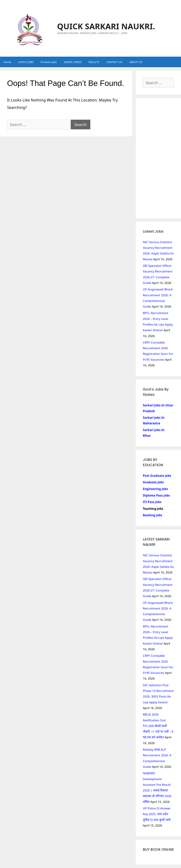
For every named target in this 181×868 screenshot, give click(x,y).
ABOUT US (136, 62)
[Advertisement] (158, 158)
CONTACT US (114, 62)
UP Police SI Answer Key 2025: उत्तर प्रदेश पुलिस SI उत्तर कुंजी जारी (157, 814)
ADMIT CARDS (73, 62)
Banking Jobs (153, 515)
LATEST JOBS (26, 62)
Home (7, 62)
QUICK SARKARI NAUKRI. (106, 26)
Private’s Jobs (49, 62)
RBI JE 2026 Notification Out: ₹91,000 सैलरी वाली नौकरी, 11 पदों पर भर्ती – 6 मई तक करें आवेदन (158, 726)
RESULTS (94, 62)
